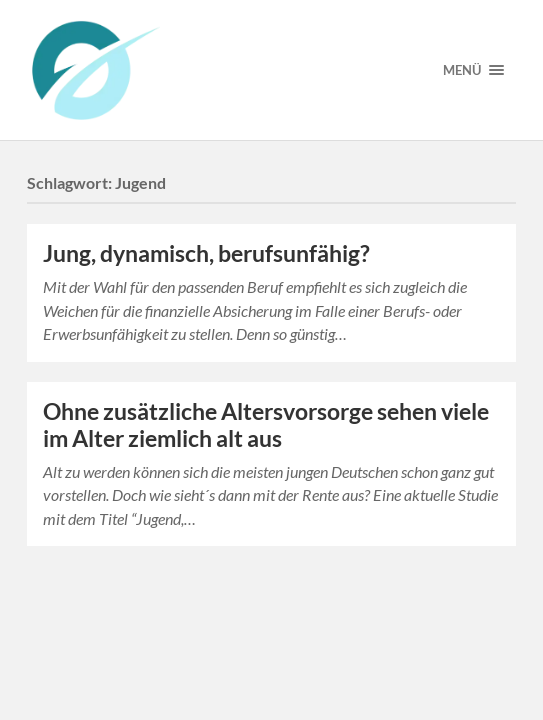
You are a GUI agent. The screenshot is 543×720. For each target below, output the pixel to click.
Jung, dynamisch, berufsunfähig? (206, 253)
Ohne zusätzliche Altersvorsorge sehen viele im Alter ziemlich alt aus (266, 425)
